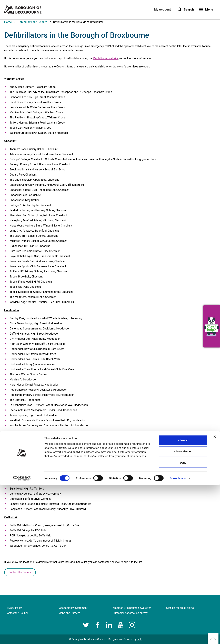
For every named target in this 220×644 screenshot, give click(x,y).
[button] (212, 326)
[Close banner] (215, 596)
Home (8, 22)
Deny (183, 622)
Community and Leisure (32, 22)
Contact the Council (20, 572)
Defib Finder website (106, 58)
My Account (162, 9)
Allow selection (183, 611)
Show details (178, 637)
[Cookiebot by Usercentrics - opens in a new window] (22, 637)
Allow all (183, 599)
